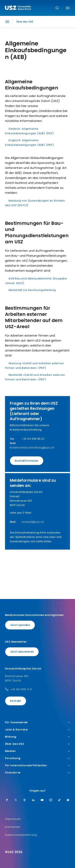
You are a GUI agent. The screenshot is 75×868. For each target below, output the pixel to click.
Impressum (13, 819)
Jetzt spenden (20, 625)
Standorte (37, 773)
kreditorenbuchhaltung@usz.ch (32, 448)
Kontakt (16, 701)
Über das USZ (37, 744)
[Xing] (25, 800)
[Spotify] (68, 800)
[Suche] (57, 8)
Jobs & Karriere (37, 730)
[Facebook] (7, 800)
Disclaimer (13, 827)
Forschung (37, 758)
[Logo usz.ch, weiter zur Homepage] (18, 8)
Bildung (37, 737)
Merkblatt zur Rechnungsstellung (32, 290)
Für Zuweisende (37, 722)
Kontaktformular (27, 461)
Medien (37, 751)
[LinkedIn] (33, 800)
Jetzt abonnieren (22, 652)
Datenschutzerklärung (21, 835)
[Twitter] (16, 800)
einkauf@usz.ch (33, 522)
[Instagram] (51, 800)
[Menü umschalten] (68, 8)
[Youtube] (42, 800)
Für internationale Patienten (37, 765)
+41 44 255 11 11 (21, 689)
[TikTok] (59, 800)
